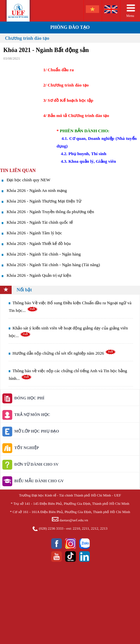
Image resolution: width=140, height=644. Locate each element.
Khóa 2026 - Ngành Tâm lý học (34, 233)
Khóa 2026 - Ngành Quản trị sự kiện (39, 275)
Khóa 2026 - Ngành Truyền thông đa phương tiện (50, 212)
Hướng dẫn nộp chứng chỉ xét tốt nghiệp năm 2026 (64, 353)
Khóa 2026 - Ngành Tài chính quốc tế (40, 222)
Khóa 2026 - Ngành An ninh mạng (37, 190)
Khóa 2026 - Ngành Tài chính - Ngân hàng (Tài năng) (53, 265)
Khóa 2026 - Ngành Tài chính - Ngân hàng (44, 254)
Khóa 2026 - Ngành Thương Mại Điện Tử (44, 201)
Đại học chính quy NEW (28, 180)
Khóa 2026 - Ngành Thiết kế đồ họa (39, 243)
